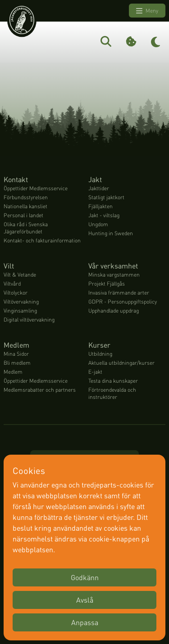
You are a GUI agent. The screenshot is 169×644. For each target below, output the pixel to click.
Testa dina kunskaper (113, 381)
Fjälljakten (100, 206)
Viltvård (12, 284)
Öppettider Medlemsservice (36, 188)
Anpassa (85, 622)
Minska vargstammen (114, 275)
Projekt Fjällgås (107, 284)
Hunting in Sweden (111, 233)
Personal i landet (23, 215)
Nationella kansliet (25, 206)
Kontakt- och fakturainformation (42, 240)
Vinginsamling (20, 311)
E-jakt (95, 372)
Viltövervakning (21, 302)
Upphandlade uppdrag (114, 311)
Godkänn (85, 577)
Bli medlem (17, 363)
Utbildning (100, 354)
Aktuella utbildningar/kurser (121, 363)
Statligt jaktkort (106, 197)
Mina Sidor (16, 354)
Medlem (13, 372)
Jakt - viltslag (104, 215)
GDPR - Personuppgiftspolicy (123, 302)
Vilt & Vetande (20, 275)
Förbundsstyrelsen (26, 197)
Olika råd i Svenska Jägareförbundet (26, 228)
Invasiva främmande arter (119, 293)
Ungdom (98, 224)
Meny (147, 11)
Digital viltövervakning (29, 320)
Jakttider (99, 188)
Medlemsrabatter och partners (40, 390)
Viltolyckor (16, 293)
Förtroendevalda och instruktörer (112, 393)
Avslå (85, 600)
